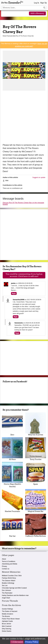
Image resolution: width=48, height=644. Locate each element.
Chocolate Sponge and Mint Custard (14, 588)
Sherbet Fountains (12, 501)
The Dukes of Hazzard (10, 611)
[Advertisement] (24, 118)
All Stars (12, 449)
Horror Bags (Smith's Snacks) (12, 475)
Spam (36, 473)
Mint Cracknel (7, 626)
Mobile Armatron (7, 614)
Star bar (12, 525)
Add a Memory (37, 13)
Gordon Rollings (7, 609)
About (4, 559)
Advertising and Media (10, 564)
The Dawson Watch (9, 581)
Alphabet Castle (7, 621)
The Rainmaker (7, 593)
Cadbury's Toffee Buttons (36, 525)
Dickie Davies (7, 631)
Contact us (6, 569)
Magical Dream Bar (36, 501)
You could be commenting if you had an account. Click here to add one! (24, 275)
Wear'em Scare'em (36, 424)
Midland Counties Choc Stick (12, 576)
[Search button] (44, 8)
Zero (12, 424)
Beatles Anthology (8, 583)
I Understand (17, 642)
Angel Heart (6, 598)
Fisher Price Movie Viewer (11, 619)
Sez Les (5, 585)
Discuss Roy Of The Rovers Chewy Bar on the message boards (23, 203)
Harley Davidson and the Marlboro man (15, 595)
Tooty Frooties (36, 449)
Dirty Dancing (7, 629)
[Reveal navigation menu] (5, 14)
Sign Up (44, 3)
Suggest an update (39, 177)
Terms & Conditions (9, 561)
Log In (37, 3)
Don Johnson (6, 590)
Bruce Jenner (6, 624)
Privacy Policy (32, 642)
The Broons (6, 616)
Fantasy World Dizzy (9, 578)
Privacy (4, 566)
